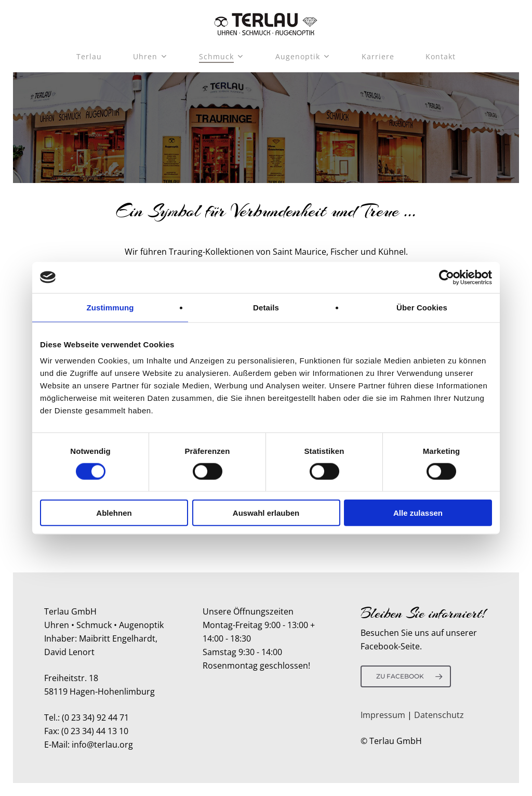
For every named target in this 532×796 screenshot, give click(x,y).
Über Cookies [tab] (422, 307)
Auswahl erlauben (266, 513)
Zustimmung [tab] (110, 307)
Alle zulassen (418, 513)
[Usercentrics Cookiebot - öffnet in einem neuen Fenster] (447, 277)
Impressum (383, 715)
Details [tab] (266, 307)
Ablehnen (114, 513)
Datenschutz (439, 715)
